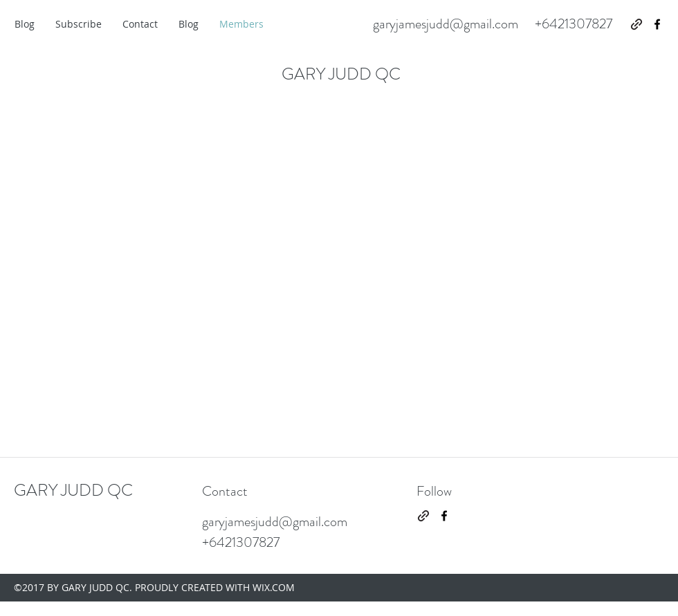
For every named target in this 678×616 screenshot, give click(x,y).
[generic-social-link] (636, 24)
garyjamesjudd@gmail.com (446, 24)
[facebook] (657, 24)
